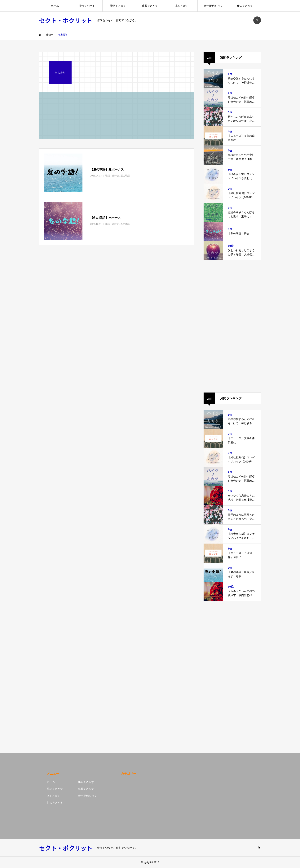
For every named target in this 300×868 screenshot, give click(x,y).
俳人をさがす (245, 6)
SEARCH (257, 20)
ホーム (55, 6)
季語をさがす (118, 6)
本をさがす (182, 6)
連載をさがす (150, 6)
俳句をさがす (87, 6)
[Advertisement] (232, 326)
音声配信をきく (213, 6)
